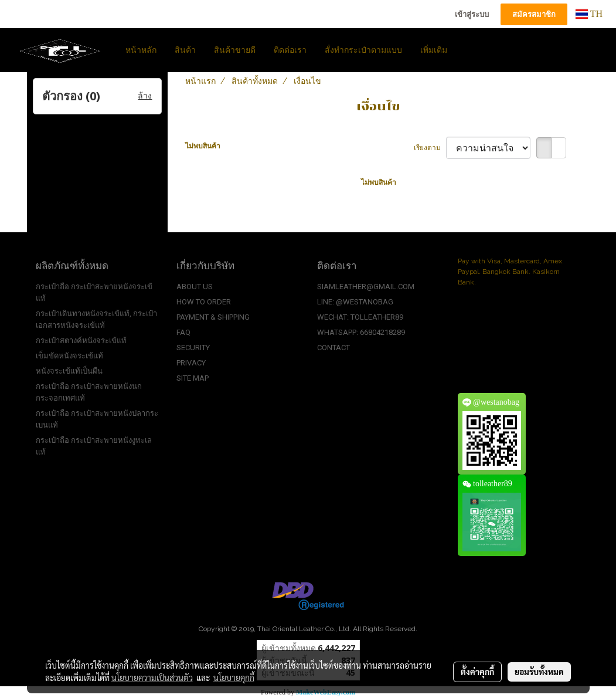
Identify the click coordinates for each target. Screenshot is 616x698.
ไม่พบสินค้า (203, 146)
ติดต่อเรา (290, 50)
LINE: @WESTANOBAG (355, 302)
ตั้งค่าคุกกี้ (477, 672)
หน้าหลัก (141, 50)
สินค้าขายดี (235, 50)
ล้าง (145, 96)
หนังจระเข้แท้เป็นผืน (69, 371)
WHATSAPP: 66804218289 (361, 332)
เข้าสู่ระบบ (472, 14)
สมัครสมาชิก (534, 14)
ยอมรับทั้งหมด (539, 672)
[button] (467, 50)
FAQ (183, 332)
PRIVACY (191, 363)
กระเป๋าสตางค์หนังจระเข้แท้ (81, 340)
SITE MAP (193, 378)
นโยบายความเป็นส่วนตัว (152, 677)
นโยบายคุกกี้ (234, 677)
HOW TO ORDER (204, 302)
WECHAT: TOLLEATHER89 (360, 317)
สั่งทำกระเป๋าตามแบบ (363, 50)
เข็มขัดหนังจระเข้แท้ (69, 356)
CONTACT (333, 348)
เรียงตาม (430, 148)
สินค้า (185, 50)
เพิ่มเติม (434, 50)
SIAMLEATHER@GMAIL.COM (366, 287)
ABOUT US (195, 287)
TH (589, 14)
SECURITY (193, 348)
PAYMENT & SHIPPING (213, 317)
